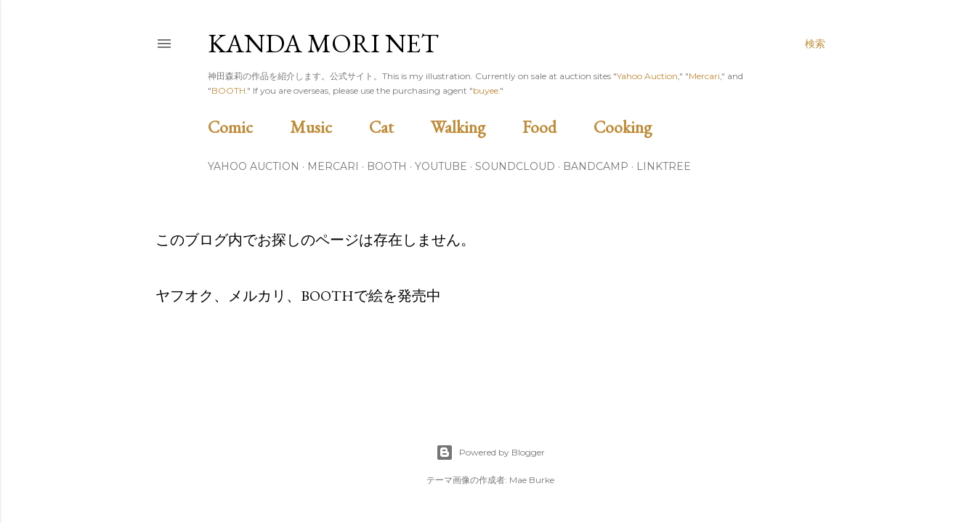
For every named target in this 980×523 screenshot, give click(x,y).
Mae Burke (532, 480)
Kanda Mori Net (323, 43)
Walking (475, 127)
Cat (398, 127)
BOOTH (228, 90)
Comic (247, 127)
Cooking (639, 127)
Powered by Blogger (490, 453)
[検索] (815, 44)
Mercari (704, 76)
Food (556, 127)
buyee (486, 90)
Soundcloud (515, 166)
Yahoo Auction (647, 76)
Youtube (441, 166)
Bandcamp (596, 166)
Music (328, 127)
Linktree (664, 166)
